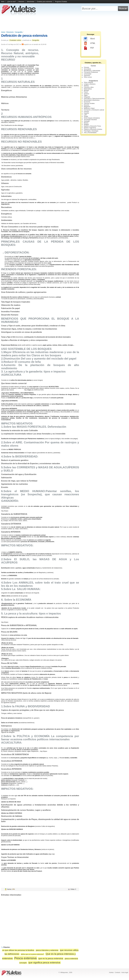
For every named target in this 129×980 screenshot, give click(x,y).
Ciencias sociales (89, 103)
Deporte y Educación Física (92, 126)
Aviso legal (125, 972)
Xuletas (111, 972)
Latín (85, 115)
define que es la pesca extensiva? (33, 954)
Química (87, 94)
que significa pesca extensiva (44, 963)
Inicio (3, 2)
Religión (86, 124)
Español (86, 113)
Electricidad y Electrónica (92, 100)
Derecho (87, 105)
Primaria (87, 67)
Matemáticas (88, 89)
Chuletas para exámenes (44, 2)
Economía (87, 102)
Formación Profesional (91, 72)
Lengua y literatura (90, 84)
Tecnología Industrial (90, 120)
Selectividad (31, 2)
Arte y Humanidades (90, 133)
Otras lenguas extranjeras (92, 118)
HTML (90, 43)
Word (89, 39)
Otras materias (88, 82)
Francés (86, 112)
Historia (86, 86)
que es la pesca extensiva (51, 958)
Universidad (88, 74)
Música (86, 123)
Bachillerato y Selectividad (92, 71)
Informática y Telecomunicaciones (94, 99)
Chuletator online (15, 40)
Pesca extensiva (25, 958)
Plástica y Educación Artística (93, 129)
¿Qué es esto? (11, 2)
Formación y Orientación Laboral (94, 110)
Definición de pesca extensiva (24, 36)
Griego (86, 116)
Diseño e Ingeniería (90, 128)
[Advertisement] (65, 23)
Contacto (118, 972)
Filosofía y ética (89, 87)
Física (86, 92)
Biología (86, 91)
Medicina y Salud (89, 108)
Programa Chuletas (61, 2)
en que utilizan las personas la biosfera (18, 950)
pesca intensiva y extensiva (47, 950)
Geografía (19, 32)
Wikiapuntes (64, 972)
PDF (89, 48)
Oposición (87, 76)
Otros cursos (88, 77)
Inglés (86, 95)
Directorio (21, 2)
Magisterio (87, 107)
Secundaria (87, 69)
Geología (87, 121)
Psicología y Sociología (91, 131)
